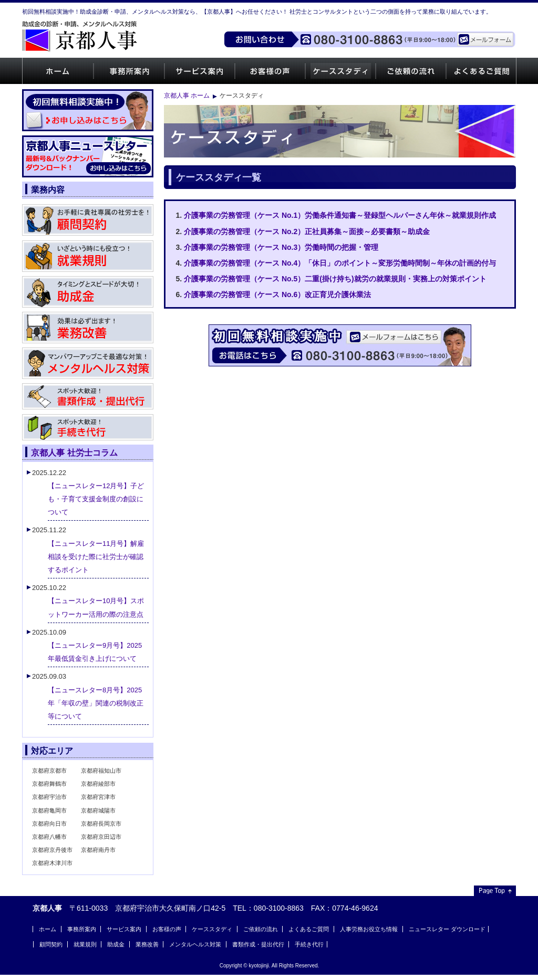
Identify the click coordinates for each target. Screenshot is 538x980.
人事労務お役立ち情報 (369, 929)
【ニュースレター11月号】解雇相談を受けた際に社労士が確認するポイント (96, 557)
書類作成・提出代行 (258, 944)
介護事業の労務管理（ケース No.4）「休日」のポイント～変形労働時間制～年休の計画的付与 (340, 263)
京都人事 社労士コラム (74, 452)
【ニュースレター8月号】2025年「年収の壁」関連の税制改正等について (96, 703)
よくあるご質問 (481, 71)
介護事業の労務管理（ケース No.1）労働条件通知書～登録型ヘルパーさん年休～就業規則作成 (340, 215)
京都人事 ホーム (187, 96)
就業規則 (85, 944)
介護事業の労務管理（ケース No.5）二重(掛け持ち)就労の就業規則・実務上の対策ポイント (335, 279)
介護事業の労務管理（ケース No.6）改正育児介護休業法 (277, 294)
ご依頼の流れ (411, 71)
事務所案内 (128, 71)
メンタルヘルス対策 (195, 944)
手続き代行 (309, 944)
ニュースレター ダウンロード (447, 929)
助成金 (116, 944)
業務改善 (147, 944)
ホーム (58, 71)
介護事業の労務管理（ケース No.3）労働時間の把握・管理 (281, 247)
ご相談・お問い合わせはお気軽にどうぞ (340, 345)
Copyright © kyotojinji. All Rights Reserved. (270, 966)
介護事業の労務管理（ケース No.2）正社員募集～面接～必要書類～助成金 (307, 231)
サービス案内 (199, 71)
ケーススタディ (340, 71)
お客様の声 (270, 71)
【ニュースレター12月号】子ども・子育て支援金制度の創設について (96, 499)
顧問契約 (51, 944)
